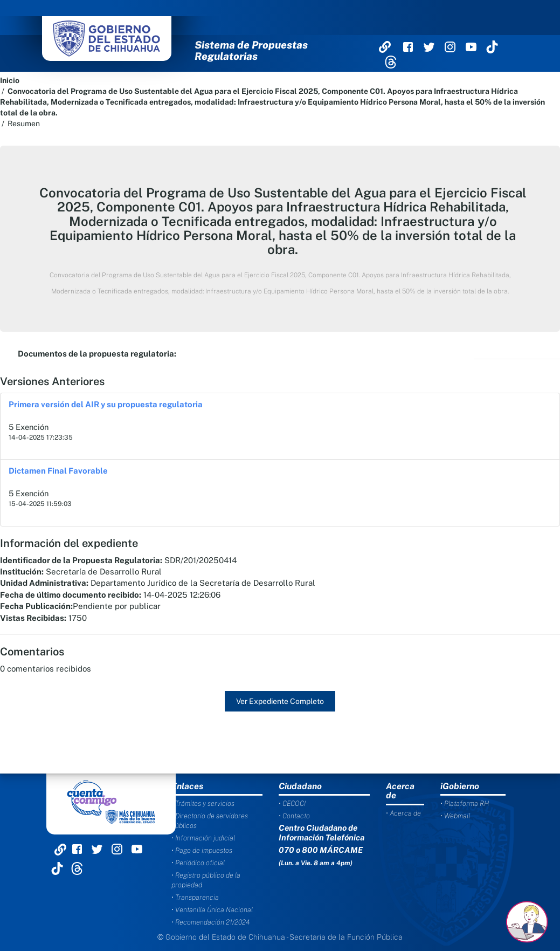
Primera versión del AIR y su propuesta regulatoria (106, 404)
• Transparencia (195, 897)
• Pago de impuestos (202, 850)
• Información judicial (203, 838)
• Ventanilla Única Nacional (212, 910)
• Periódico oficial (198, 863)
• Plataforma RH (465, 803)
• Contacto (294, 816)
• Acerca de (403, 813)
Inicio (10, 80)
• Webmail (455, 816)
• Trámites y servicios (203, 803)
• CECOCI (292, 803)
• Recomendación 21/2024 (210, 922)
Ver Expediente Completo (280, 701)
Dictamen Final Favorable (58, 471)
